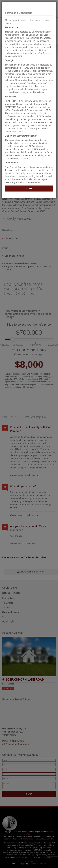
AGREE (29, 189)
